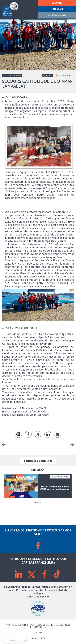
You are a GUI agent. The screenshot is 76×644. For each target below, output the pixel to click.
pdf (18, 434)
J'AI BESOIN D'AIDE (57, 15)
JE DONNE (57, 3)
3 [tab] (40, 503)
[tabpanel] (38, 486)
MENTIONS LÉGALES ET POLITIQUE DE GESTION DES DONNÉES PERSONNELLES (38, 626)
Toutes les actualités (38, 461)
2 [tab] (38, 503)
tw (38, 434)
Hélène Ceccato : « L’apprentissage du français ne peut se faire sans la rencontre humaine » (71, 444)
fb (28, 434)
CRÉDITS (38, 633)
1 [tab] (36, 503)
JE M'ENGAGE (57, 9)
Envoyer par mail (58, 434)
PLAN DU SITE (38, 638)
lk (48, 434)
